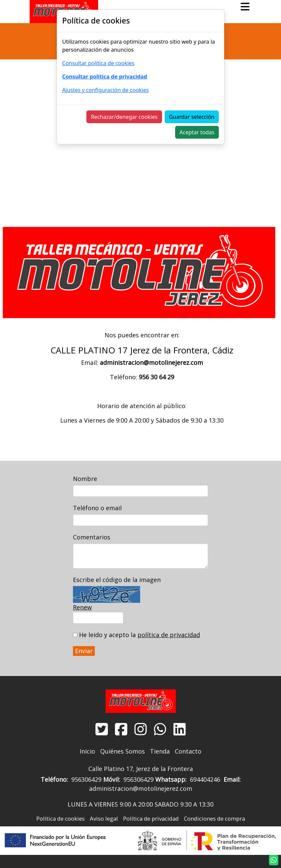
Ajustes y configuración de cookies (106, 90)
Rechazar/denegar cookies (124, 117)
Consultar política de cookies (98, 63)
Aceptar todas (197, 132)
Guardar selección (192, 117)
